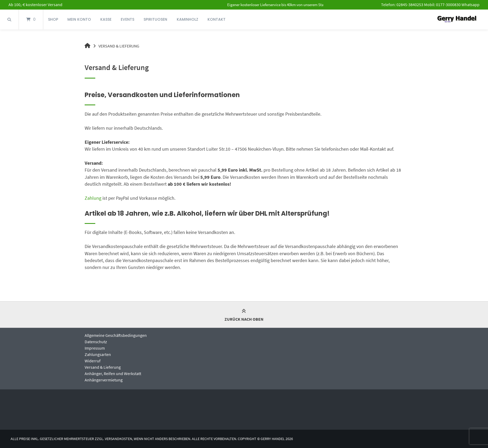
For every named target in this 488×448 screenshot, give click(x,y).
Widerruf (93, 361)
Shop (53, 19)
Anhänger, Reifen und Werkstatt (113, 373)
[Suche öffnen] (9, 19)
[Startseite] (457, 19)
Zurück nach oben (244, 316)
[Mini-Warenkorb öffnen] (31, 19)
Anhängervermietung (104, 380)
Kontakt (217, 19)
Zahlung (93, 198)
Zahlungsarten (98, 354)
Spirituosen (155, 19)
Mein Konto (79, 19)
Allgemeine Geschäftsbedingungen (116, 335)
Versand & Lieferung (103, 367)
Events (128, 19)
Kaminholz (187, 19)
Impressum (95, 348)
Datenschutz (96, 342)
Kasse (106, 19)
